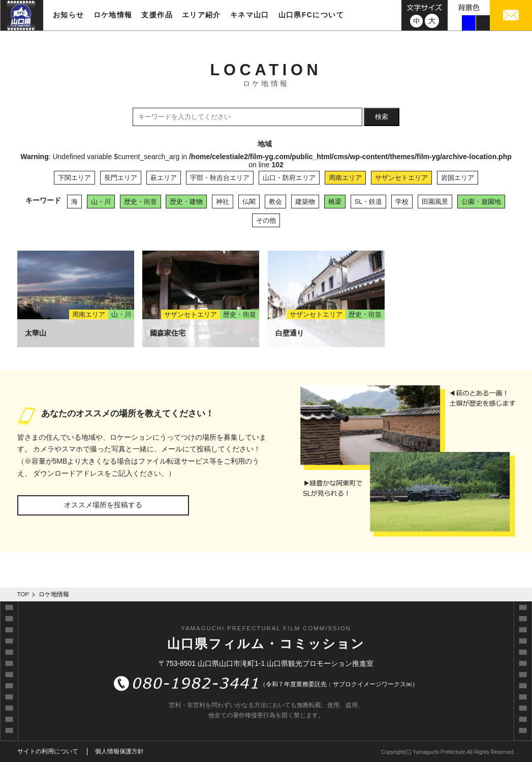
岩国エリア (458, 178)
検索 (382, 117)
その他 (266, 220)
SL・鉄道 (369, 202)
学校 (402, 202)
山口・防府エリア (289, 178)
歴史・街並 (140, 202)
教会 (275, 202)
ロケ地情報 (113, 15)
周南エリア (345, 178)
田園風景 (435, 202)
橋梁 (335, 202)
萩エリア (164, 178)
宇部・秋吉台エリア (220, 178)
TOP (23, 594)
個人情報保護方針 (119, 751)
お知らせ (69, 15)
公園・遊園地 (481, 202)
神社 (223, 202)
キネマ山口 (250, 15)
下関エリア (74, 178)
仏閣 (249, 202)
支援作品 (157, 15)
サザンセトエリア (401, 178)
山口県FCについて (311, 15)
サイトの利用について (48, 751)
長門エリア (121, 178)
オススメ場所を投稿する (103, 505)
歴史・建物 (186, 202)
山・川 (101, 202)
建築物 (305, 202)
